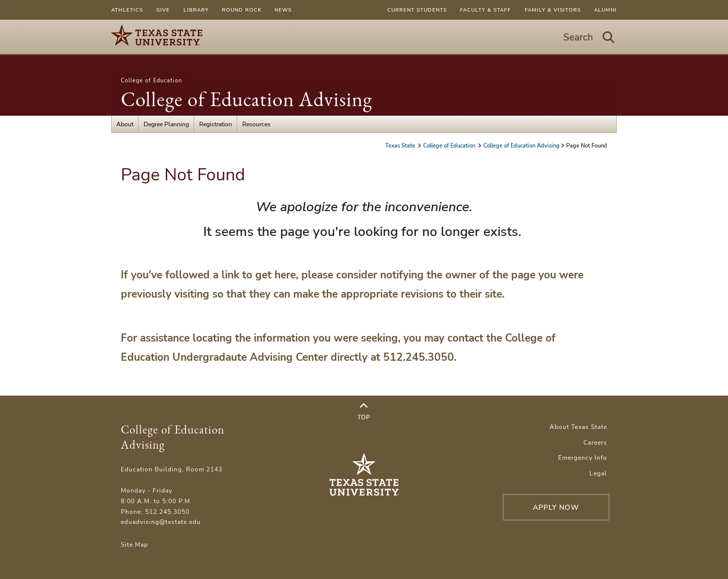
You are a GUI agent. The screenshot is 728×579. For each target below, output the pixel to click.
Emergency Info (583, 457)
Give (163, 10)
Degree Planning (166, 124)
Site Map (134, 544)
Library (196, 10)
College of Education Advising (246, 99)
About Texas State (578, 427)
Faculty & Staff (486, 10)
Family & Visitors (553, 10)
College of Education (151, 80)
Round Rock (242, 10)
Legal (598, 473)
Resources (256, 124)
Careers (595, 442)
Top (364, 412)
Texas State (401, 146)
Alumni (605, 10)
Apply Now (556, 508)
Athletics (127, 10)
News (283, 10)
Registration (216, 124)
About (125, 124)
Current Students (417, 10)
